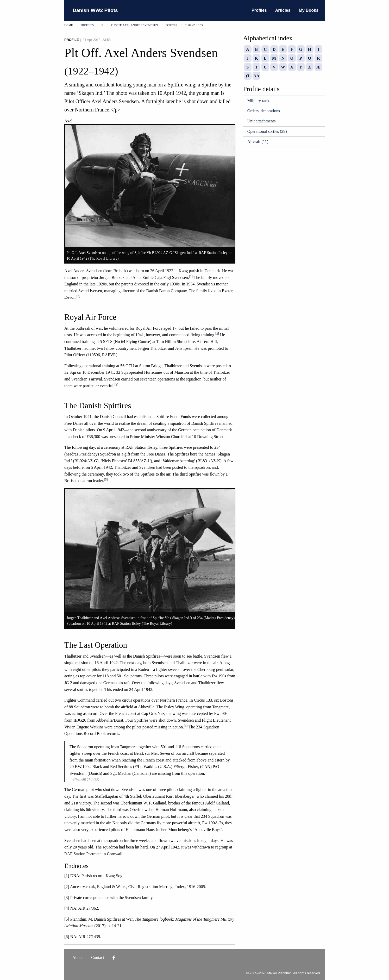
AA (256, 76)
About (78, 957)
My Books (309, 10)
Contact (98, 957)
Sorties (171, 25)
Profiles (259, 10)
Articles (283, 10)
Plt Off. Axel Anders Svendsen (134, 25)
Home (68, 25)
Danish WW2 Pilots (95, 10)
